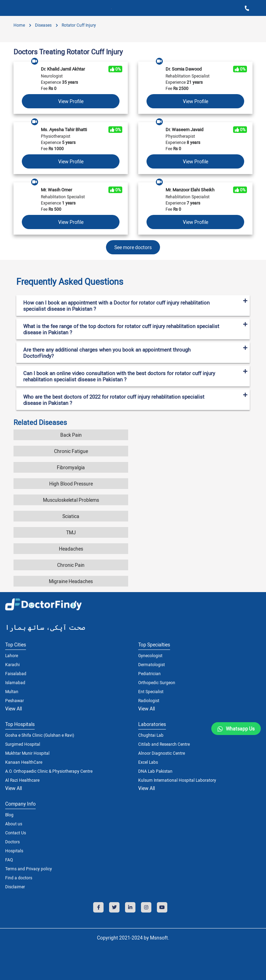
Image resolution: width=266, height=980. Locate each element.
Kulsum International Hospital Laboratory (177, 780)
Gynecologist (150, 655)
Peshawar (15, 700)
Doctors (12, 842)
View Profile (71, 101)
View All (14, 709)
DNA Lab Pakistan (155, 771)
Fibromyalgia (71, 467)
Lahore (12, 655)
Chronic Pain (71, 565)
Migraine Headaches (71, 581)
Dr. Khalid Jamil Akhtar (63, 69)
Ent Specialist (151, 691)
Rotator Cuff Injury (78, 25)
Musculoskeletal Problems (71, 500)
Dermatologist (152, 664)
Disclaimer (15, 887)
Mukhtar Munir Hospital (27, 753)
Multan (12, 691)
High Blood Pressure (71, 484)
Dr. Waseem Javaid (184, 129)
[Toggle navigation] (10, 8)
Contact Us (16, 833)
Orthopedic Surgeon (157, 682)
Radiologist (149, 700)
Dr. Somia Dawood (184, 69)
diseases (43, 25)
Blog (9, 815)
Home (19, 25)
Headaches (71, 549)
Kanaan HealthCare (24, 762)
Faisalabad (16, 673)
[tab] (133, 279)
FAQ (9, 860)
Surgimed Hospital (23, 744)
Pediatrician (149, 673)
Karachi (12, 664)
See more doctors (133, 247)
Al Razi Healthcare (22, 780)
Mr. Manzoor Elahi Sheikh (190, 190)
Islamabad (15, 682)
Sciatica (71, 516)
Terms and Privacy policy (29, 869)
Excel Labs (148, 762)
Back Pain (71, 435)
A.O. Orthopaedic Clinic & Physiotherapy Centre (49, 771)
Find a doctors (19, 878)
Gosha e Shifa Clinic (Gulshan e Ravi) (40, 735)
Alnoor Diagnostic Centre (162, 753)
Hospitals (14, 851)
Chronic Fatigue (71, 451)
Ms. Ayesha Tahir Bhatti (64, 129)
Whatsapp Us (240, 729)
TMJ (71, 532)
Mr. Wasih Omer (56, 190)
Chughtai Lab (151, 735)
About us (14, 824)
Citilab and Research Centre (164, 744)
